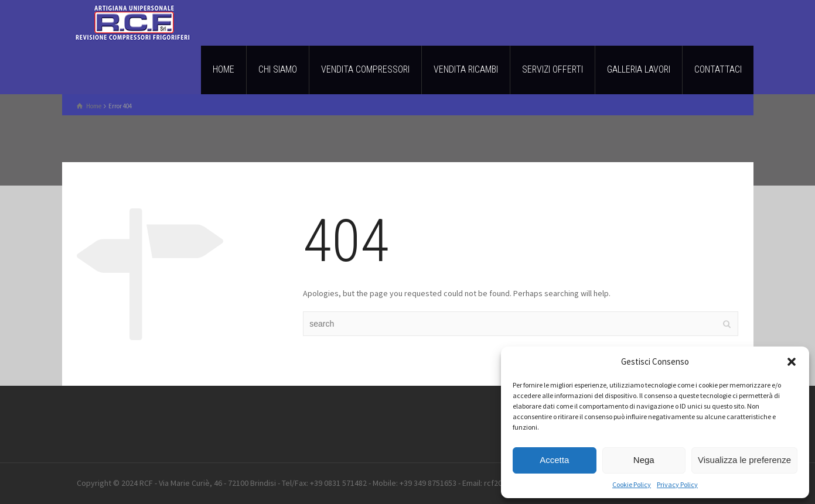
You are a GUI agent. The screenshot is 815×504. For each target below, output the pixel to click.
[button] (792, 362)
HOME (224, 69)
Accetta (554, 460)
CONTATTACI (718, 69)
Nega (644, 460)
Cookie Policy (632, 484)
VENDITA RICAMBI (466, 69)
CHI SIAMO (278, 69)
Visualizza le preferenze (744, 460)
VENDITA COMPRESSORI (365, 69)
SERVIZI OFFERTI (553, 69)
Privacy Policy (677, 484)
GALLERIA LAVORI (639, 69)
